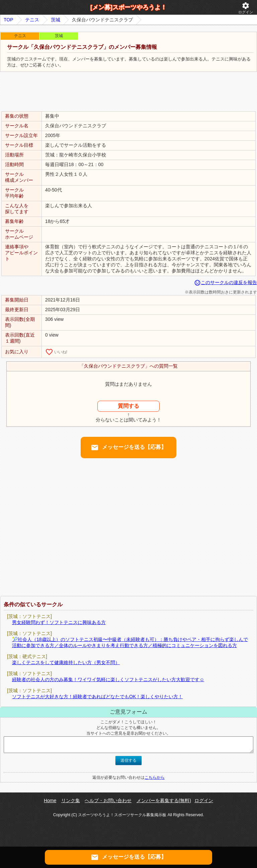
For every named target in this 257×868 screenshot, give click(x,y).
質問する (128, 406)
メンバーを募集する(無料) (164, 800)
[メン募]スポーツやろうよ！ (128, 7)
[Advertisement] (128, 92)
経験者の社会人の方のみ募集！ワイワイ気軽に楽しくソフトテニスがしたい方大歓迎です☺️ (108, 679)
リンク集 (71, 800)
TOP (9, 20)
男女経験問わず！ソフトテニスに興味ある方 (59, 622)
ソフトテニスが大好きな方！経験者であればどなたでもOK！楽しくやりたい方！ (97, 697)
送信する (128, 760)
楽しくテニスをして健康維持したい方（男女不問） (66, 662)
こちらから (155, 777)
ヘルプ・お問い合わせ (108, 800)
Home (50, 800)
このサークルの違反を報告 (226, 282)
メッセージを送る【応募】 (128, 448)
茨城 (56, 20)
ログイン (246, 8)
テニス (32, 20)
